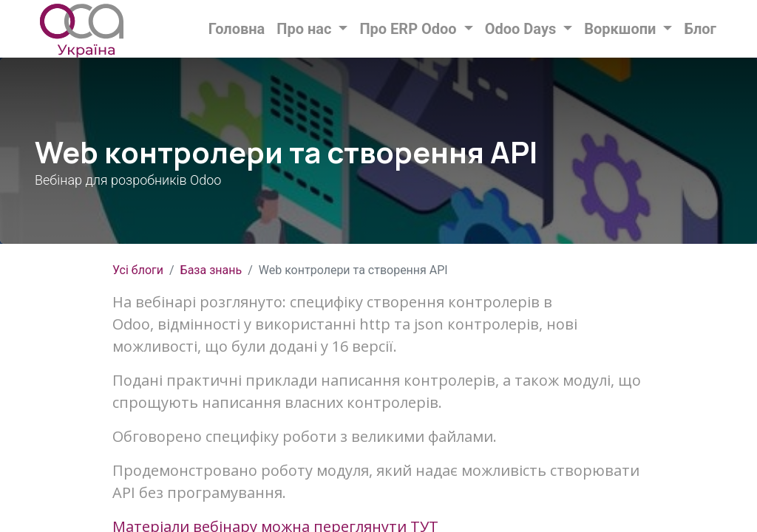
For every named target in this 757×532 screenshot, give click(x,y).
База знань (211, 270)
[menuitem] (237, 29)
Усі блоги (138, 270)
